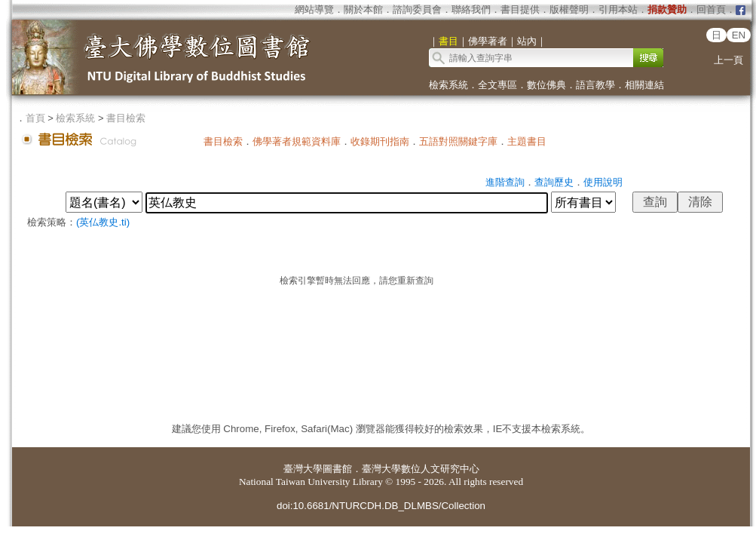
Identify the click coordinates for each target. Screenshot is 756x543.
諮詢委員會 (417, 9)
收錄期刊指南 (380, 141)
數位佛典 (546, 85)
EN (739, 35)
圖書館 (337, 469)
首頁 (35, 118)
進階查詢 (505, 182)
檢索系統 (448, 85)
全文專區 (497, 85)
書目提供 (520, 9)
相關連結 (644, 85)
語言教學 (595, 85)
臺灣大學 (303, 469)
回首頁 (711, 9)
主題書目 (527, 141)
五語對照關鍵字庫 (458, 141)
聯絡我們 (471, 9)
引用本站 (618, 9)
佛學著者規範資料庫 (297, 141)
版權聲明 (569, 9)
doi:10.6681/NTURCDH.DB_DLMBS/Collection (381, 506)
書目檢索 (126, 118)
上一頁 (728, 60)
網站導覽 (314, 9)
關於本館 (363, 9)
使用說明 (603, 182)
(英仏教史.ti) (103, 222)
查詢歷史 (554, 182)
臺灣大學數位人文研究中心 (421, 469)
